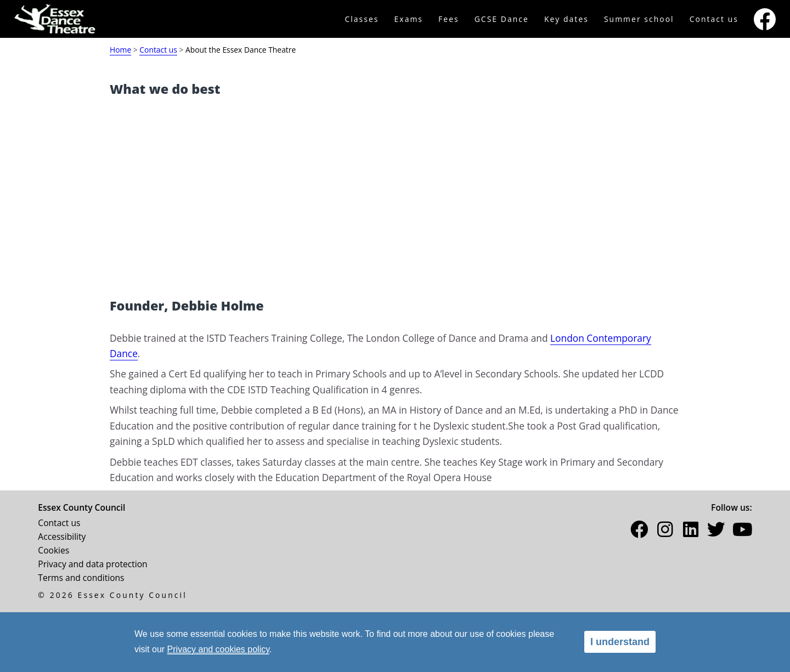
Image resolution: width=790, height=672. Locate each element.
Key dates (566, 19)
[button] (639, 532)
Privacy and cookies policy (218, 649)
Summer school (639, 19)
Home (120, 50)
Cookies (53, 550)
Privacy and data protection (92, 564)
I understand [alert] (620, 642)
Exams (409, 19)
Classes (362, 19)
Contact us (714, 19)
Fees (449, 19)
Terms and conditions (81, 578)
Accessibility (62, 537)
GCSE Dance (502, 19)
